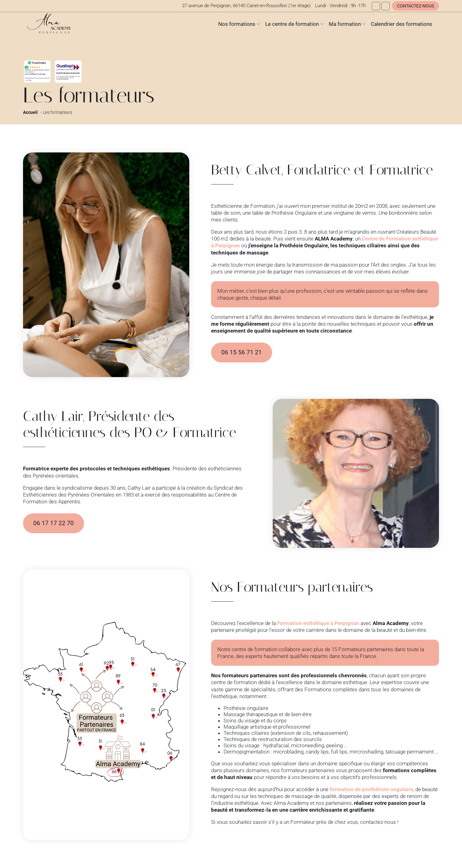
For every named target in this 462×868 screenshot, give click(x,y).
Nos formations (237, 24)
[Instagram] (386, 6)
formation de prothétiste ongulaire (371, 789)
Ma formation (345, 24)
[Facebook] (376, 6)
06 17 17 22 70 (54, 523)
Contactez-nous (415, 6)
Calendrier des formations (401, 24)
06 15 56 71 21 (242, 352)
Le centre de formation (292, 24)
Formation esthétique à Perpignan (318, 623)
